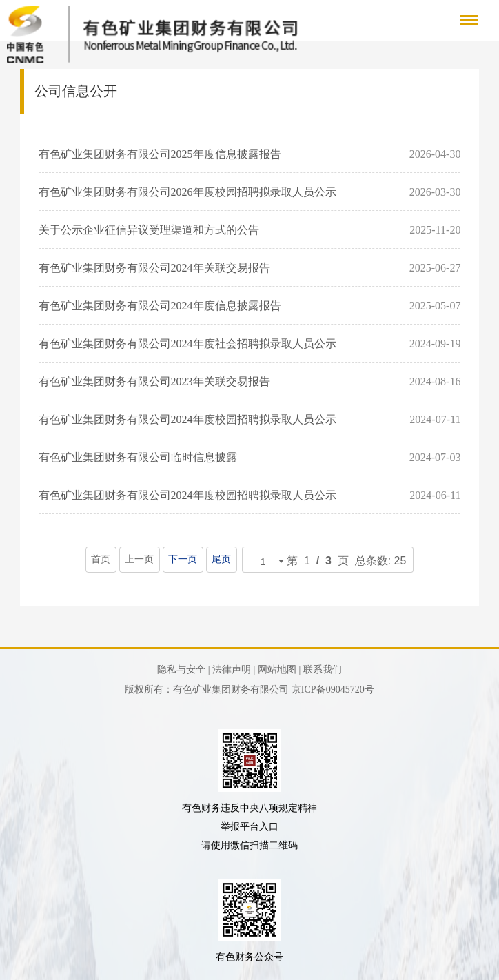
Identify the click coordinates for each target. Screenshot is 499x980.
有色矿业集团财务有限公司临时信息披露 (138, 457)
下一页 (183, 559)
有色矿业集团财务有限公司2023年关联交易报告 (154, 381)
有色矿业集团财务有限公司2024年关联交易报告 (154, 268)
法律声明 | (234, 670)
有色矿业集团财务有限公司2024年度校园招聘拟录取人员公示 (187, 419)
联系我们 (323, 670)
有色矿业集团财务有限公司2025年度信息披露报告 (160, 154)
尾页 (222, 559)
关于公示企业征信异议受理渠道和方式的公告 (149, 230)
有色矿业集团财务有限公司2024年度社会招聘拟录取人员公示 (187, 344)
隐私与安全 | (183, 670)
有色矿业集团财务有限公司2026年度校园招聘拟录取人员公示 (187, 192)
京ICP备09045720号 (333, 690)
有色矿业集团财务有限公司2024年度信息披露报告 (160, 306)
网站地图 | (279, 670)
